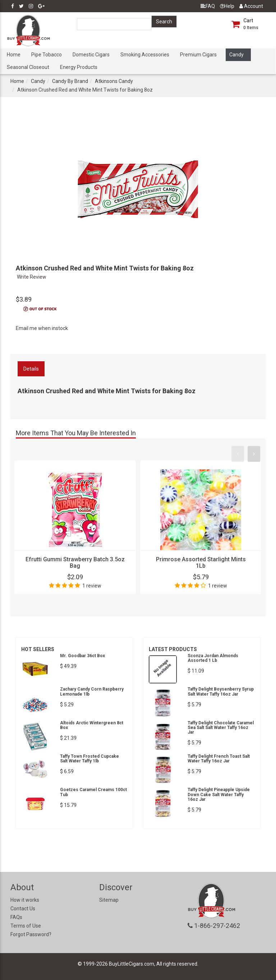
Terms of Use (26, 926)
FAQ (208, 6)
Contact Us (23, 909)
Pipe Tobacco (47, 55)
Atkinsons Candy (114, 81)
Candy (236, 55)
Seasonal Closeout (28, 67)
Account (251, 6)
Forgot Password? (31, 934)
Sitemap (109, 900)
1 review (92, 586)
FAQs (16, 917)
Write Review (32, 277)
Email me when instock (42, 328)
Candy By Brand (70, 81)
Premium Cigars (198, 55)
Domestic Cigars (91, 55)
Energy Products (79, 67)
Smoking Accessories (145, 55)
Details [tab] (31, 369)
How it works (25, 900)
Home (14, 55)
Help (227, 6)
